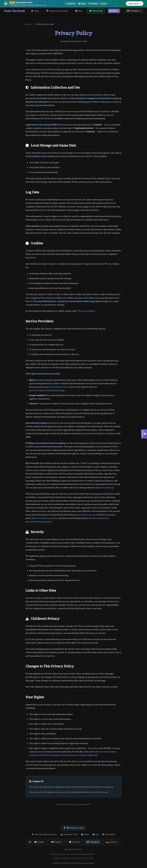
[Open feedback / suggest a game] (144, 434)
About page (61, 792)
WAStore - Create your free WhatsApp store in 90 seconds (73, 858)
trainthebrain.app (100, 792)
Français (74, 842)
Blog (79, 11)
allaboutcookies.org (105, 488)
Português (93, 842)
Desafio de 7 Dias (69, 834)
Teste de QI (96, 11)
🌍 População (93, 4)
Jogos (35, 11)
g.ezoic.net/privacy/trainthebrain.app (47, 390)
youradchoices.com (86, 515)
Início (29, 24)
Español (56, 842)
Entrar (114, 11)
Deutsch (111, 842)
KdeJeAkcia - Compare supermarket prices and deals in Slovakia (72, 854)
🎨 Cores (103, 4)
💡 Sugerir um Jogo (73, 828)
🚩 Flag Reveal (70, 4)
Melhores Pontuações (57, 11)
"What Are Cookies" (86, 311)
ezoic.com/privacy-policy (46, 518)
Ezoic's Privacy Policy (59, 387)
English (39, 842)
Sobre (85, 834)
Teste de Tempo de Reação (44, 834)
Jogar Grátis (135, 4)
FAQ (96, 834)
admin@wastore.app (73, 849)
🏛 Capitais (82, 4)
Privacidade (109, 834)
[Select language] (134, 11)
